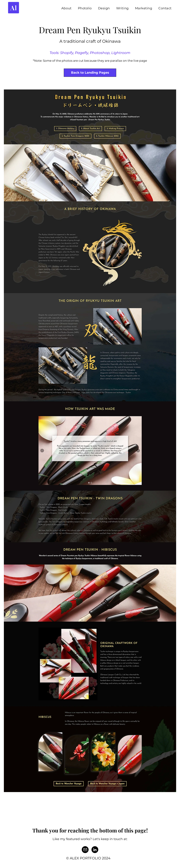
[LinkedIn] (95, 850)
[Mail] (85, 850)
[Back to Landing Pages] (90, 73)
